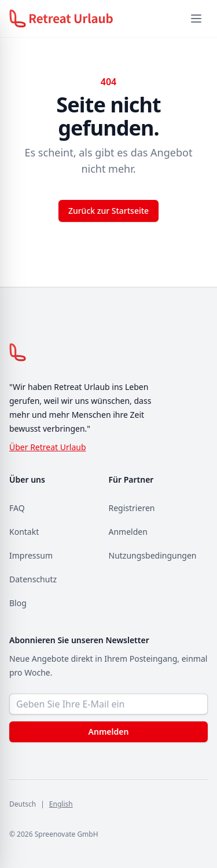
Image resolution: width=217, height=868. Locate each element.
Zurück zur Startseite (108, 211)
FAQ (17, 508)
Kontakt (24, 532)
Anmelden (128, 532)
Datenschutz (33, 579)
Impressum (31, 555)
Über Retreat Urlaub (48, 447)
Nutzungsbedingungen (153, 555)
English (61, 804)
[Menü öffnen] (196, 19)
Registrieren (132, 508)
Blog (18, 603)
